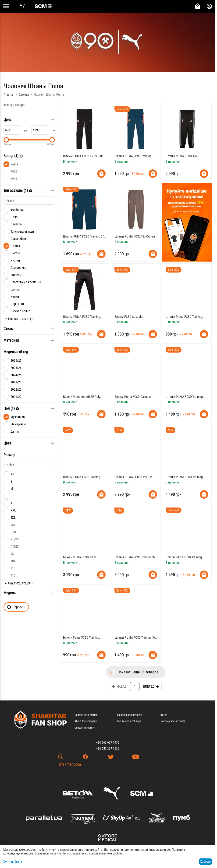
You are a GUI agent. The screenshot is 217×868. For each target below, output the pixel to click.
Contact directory (85, 728)
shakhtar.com (70, 764)
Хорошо (205, 861)
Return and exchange (129, 721)
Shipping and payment (130, 715)
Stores (163, 715)
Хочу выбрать (13, 861)
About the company (86, 721)
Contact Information (86, 715)
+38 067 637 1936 (108, 742)
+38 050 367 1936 (108, 749)
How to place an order (172, 721)
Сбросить (16, 607)
